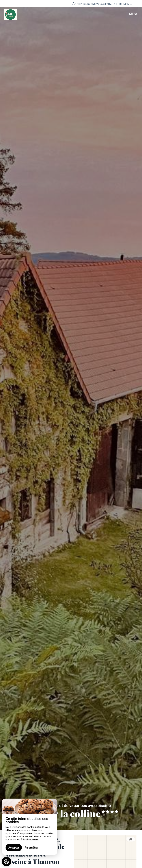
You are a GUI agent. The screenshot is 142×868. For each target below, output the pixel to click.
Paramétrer (31, 848)
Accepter (14, 848)
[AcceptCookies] (6, 862)
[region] (30, 827)
